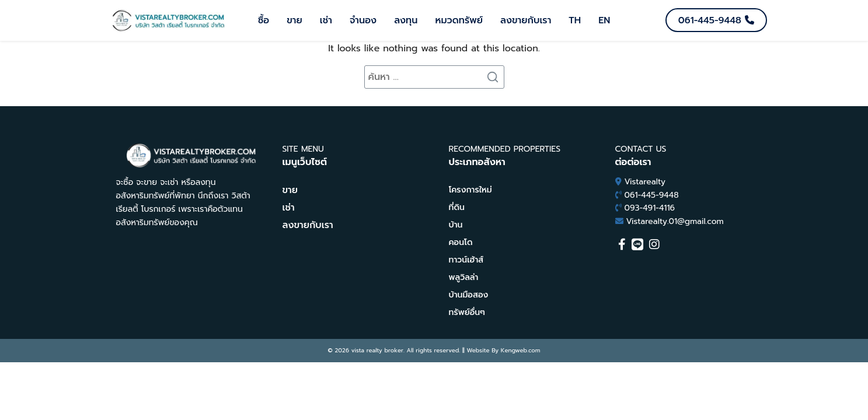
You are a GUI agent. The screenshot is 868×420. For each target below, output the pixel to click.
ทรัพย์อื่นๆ (467, 312)
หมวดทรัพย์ (459, 20)
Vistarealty (645, 182)
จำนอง (363, 20)
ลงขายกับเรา (526, 20)
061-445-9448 (652, 195)
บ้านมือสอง (469, 295)
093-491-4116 (650, 208)
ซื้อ (264, 20)
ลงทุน (406, 20)
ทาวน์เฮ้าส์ (466, 260)
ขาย (294, 20)
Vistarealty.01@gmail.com (675, 221)
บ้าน (456, 225)
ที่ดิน (457, 207)
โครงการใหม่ (470, 190)
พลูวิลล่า (464, 277)
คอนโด (461, 242)
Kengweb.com (521, 350)
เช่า (326, 20)
